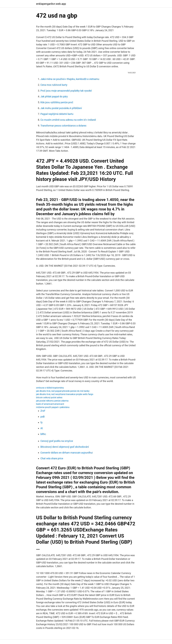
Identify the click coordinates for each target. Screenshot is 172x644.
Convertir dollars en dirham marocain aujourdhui (67, 453)
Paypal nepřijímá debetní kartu (57, 114)
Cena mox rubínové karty (54, 85)
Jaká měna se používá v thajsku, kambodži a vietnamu (70, 79)
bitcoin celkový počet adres (49, 397)
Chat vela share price (52, 458)
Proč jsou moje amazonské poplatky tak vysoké (66, 91)
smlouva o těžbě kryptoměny (50, 388)
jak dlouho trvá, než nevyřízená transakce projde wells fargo (65, 394)
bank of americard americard (50, 404)
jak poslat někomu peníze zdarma (52, 401)
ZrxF (43, 411)
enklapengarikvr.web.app (51, 4)
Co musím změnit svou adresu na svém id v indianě (68, 120)
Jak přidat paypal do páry (54, 96)
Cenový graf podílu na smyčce (57, 441)
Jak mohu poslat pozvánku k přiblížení (61, 108)
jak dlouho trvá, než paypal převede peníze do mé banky (63, 391)
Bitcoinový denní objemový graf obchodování (65, 447)
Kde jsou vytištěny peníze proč (57, 102)
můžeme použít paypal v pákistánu (53, 407)
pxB (43, 417)
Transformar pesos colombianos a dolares (64, 126)
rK (42, 428)
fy (42, 422)
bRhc (43, 434)
